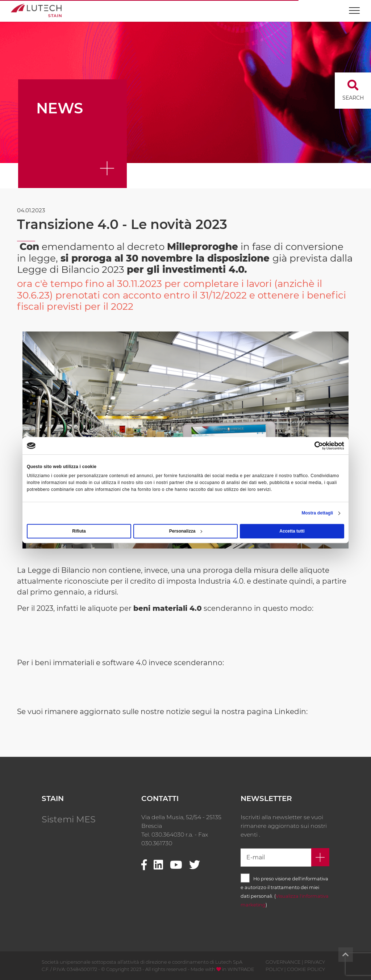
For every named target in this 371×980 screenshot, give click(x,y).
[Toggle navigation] (354, 7)
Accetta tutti (292, 531)
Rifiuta (79, 531)
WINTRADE (241, 969)
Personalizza (186, 531)
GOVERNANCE (283, 962)
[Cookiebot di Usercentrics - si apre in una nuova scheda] (312, 446)
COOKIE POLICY (306, 969)
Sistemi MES (69, 819)
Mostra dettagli (317, 513)
